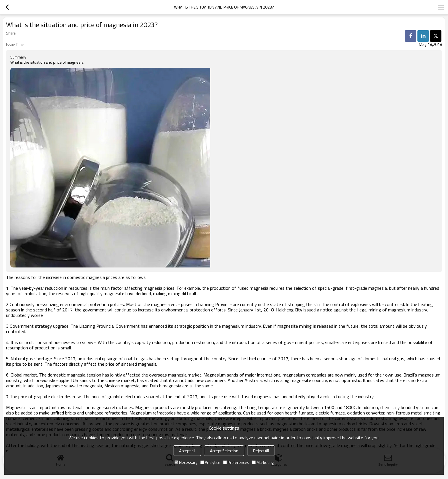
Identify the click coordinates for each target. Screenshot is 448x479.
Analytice (210, 462)
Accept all (187, 451)
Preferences (236, 462)
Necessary (186, 462)
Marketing (263, 462)
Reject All (261, 451)
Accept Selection (224, 451)
